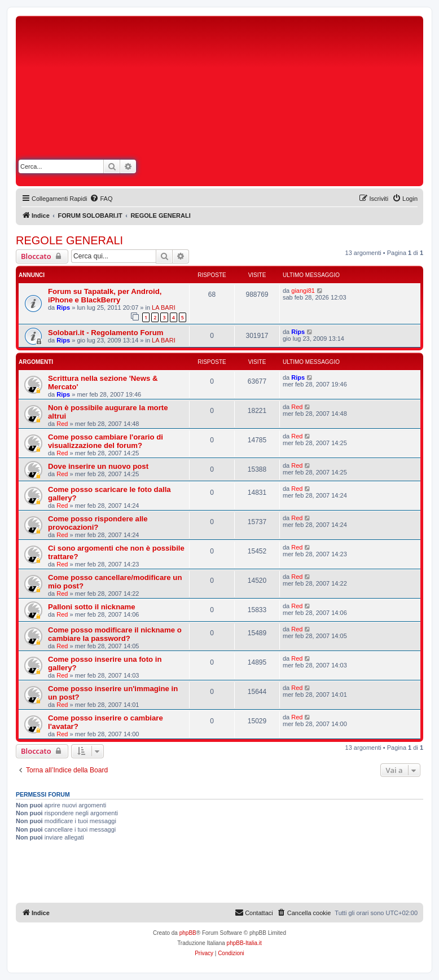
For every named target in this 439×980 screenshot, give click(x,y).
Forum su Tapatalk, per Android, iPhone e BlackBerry (105, 296)
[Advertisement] (320, 103)
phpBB (188, 933)
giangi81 (303, 291)
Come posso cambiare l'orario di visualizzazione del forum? (106, 441)
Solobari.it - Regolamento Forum (106, 333)
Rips (63, 307)
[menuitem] (101, 199)
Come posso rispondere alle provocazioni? (98, 523)
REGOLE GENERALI (69, 240)
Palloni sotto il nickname (92, 607)
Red (62, 424)
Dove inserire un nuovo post (98, 466)
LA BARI (164, 307)
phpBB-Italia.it (244, 943)
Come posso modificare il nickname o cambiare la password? (115, 634)
